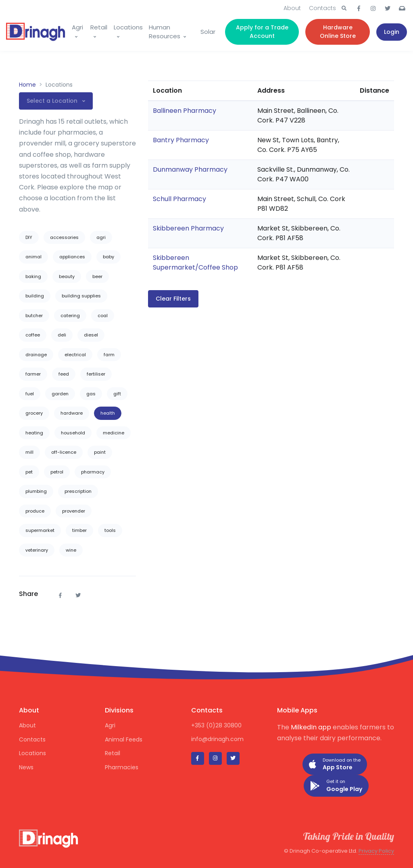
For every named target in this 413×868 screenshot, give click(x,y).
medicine (114, 433)
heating (34, 433)
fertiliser (96, 374)
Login (392, 32)
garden (60, 394)
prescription (78, 491)
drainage (36, 355)
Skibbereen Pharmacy (188, 228)
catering (70, 316)
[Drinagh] (36, 32)
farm (109, 355)
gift (117, 394)
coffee (33, 335)
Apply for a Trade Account (262, 32)
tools (110, 530)
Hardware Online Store (338, 32)
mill (29, 452)
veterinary (37, 550)
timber (79, 530)
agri (101, 237)
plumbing (36, 491)
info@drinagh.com (217, 739)
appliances (72, 257)
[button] (344, 8)
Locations (128, 27)
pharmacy (93, 472)
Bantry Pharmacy (181, 140)
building (35, 296)
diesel (91, 335)
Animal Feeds (124, 739)
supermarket (40, 530)
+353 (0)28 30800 (216, 725)
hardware (72, 413)
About (292, 8)
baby (108, 257)
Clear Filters (173, 299)
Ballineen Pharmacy (185, 111)
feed (64, 374)
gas (91, 394)
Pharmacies (122, 767)
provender (74, 511)
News (26, 767)
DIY (29, 237)
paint (100, 452)
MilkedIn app (311, 727)
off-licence (64, 452)
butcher (34, 316)
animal (33, 257)
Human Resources (165, 32)
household (73, 433)
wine (71, 550)
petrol (57, 472)
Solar (208, 32)
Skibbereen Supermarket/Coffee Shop (195, 263)
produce (35, 511)
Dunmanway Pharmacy (190, 169)
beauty (67, 276)
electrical (75, 355)
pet (29, 472)
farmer (33, 374)
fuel (30, 394)
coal (103, 316)
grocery (34, 413)
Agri (77, 27)
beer (97, 276)
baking (33, 276)
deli (62, 335)
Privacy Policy (376, 851)
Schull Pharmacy (179, 199)
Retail (99, 27)
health (108, 413)
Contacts (322, 8)
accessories (64, 237)
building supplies (81, 296)
